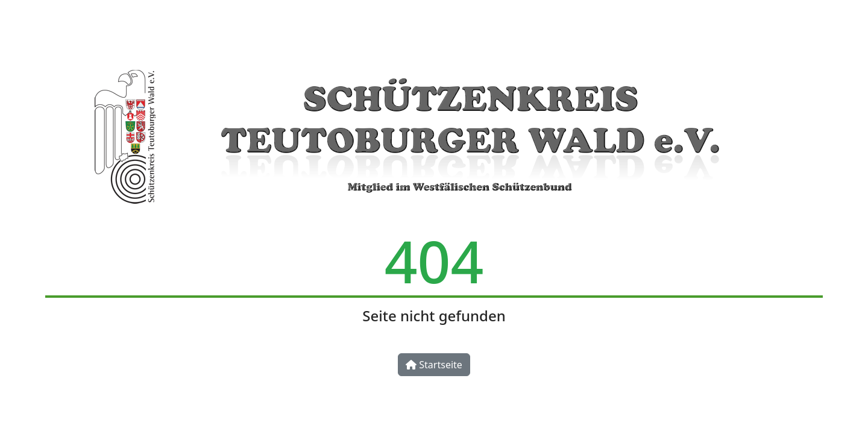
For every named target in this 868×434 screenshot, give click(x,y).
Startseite (434, 365)
